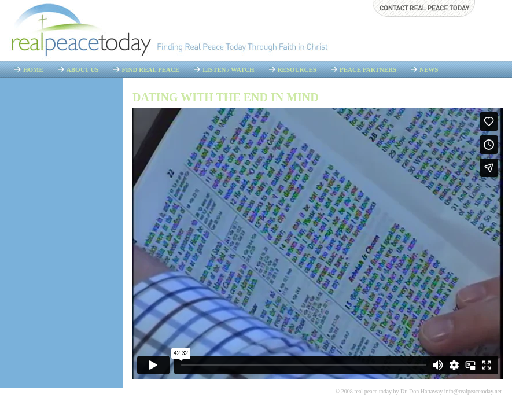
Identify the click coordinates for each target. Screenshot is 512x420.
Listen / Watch (228, 69)
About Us (83, 69)
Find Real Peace (151, 69)
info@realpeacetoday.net (473, 391)
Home (33, 69)
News (429, 69)
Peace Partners (368, 69)
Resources (297, 69)
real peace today (373, 391)
